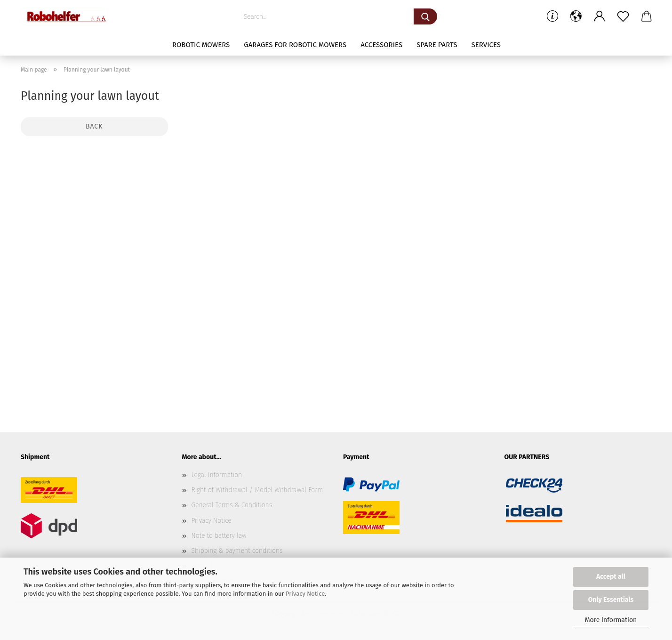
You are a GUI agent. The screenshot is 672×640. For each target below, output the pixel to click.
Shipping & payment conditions (237, 551)
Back (94, 126)
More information (611, 620)
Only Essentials (611, 600)
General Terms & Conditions (232, 505)
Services (486, 45)
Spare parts (437, 45)
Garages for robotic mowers (295, 45)
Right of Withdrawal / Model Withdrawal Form (257, 490)
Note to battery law (219, 536)
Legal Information (217, 475)
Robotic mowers (201, 45)
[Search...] (425, 16)
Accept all (611, 577)
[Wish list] (623, 16)
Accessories (381, 45)
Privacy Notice (305, 594)
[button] (576, 16)
